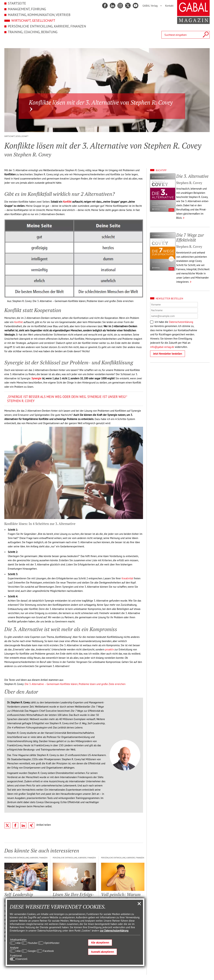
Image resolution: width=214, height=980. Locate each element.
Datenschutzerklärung (181, 322)
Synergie (36, 378)
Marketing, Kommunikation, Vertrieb (39, 15)
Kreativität (127, 578)
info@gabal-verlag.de (162, 347)
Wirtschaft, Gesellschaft (33, 20)
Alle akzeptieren (100, 943)
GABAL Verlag (150, 6)
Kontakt (169, 6)
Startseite (17, 3)
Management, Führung (27, 9)
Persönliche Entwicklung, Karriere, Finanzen (47, 26)
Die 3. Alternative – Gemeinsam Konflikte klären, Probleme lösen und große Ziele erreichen (75, 684)
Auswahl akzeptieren (102, 952)
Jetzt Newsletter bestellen (168, 354)
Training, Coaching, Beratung (33, 32)
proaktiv (109, 649)
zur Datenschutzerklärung (114, 931)
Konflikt (67, 202)
